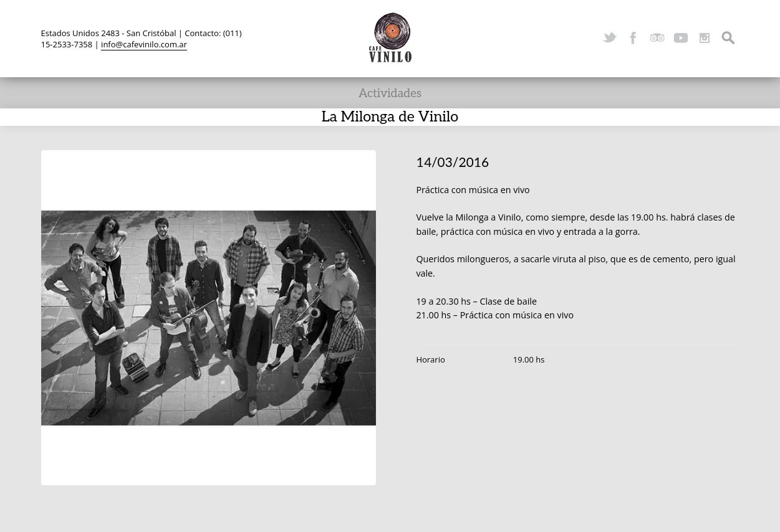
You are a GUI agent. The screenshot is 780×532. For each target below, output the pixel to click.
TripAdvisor (657, 38)
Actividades (390, 94)
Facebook (633, 38)
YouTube (681, 38)
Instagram (705, 38)
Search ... (728, 38)
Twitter (610, 38)
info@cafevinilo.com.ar (144, 44)
